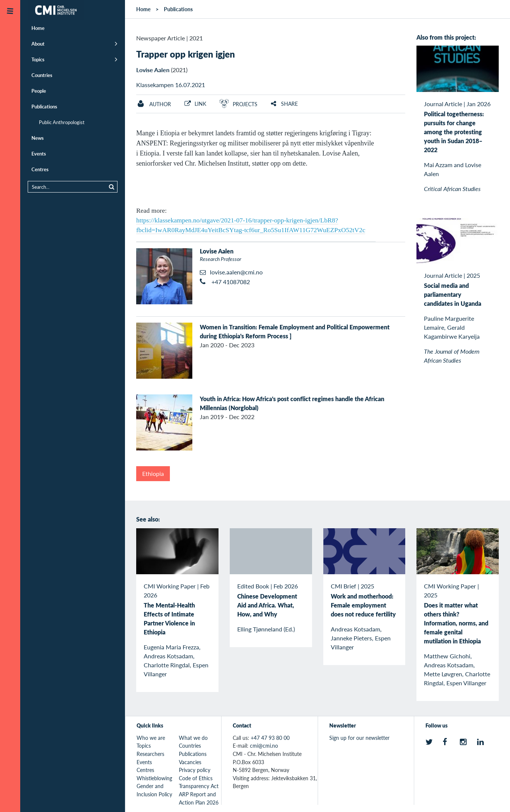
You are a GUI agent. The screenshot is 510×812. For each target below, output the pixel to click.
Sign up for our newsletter (359, 738)
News (38, 138)
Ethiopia (153, 473)
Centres (40, 169)
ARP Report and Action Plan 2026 (199, 798)
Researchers (150, 754)
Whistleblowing (154, 778)
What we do (193, 738)
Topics (38, 59)
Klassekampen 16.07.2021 (171, 85)
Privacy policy (195, 770)
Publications (44, 106)
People (39, 91)
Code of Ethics (196, 778)
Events (39, 153)
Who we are (151, 738)
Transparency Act (199, 786)
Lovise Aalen (153, 70)
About (38, 44)
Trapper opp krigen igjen (186, 54)
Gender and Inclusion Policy (154, 790)
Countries (42, 75)
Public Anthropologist (62, 122)
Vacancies (190, 762)
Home (38, 28)
